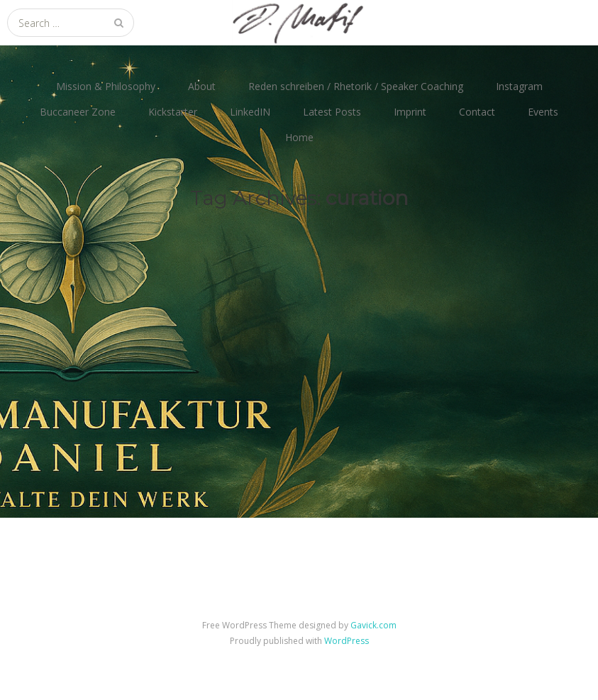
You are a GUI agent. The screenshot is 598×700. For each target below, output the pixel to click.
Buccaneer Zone (78, 112)
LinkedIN (250, 112)
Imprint (410, 112)
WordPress (347, 641)
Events (543, 112)
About (202, 86)
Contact (477, 112)
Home (299, 137)
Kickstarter (173, 112)
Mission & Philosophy (106, 86)
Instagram (519, 86)
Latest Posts (332, 112)
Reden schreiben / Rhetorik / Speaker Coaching (356, 86)
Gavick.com (373, 625)
